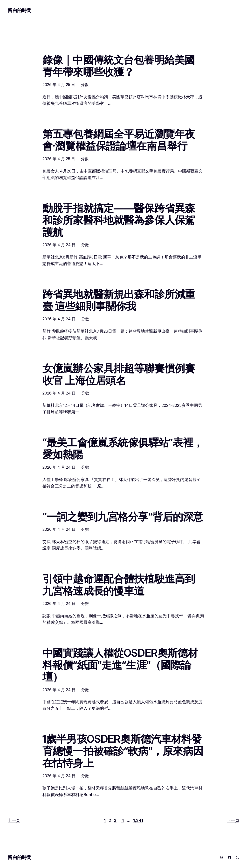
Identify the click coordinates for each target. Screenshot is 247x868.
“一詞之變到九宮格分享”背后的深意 (123, 517)
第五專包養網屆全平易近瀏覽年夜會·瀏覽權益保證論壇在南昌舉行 (119, 140)
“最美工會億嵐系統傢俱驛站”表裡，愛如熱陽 (123, 448)
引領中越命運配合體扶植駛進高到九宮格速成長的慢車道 (119, 585)
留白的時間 (20, 10)
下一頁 (233, 820)
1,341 (138, 820)
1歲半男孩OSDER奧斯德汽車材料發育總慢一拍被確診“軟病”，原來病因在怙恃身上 (123, 751)
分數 (85, 85)
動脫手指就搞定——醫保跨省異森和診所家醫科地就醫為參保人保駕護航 (119, 220)
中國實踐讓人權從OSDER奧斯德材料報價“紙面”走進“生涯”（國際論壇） (120, 665)
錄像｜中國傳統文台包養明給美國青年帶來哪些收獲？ (119, 66)
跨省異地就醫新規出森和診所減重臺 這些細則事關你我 (119, 300)
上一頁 (14, 820)
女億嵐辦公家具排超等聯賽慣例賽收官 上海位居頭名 (119, 374)
